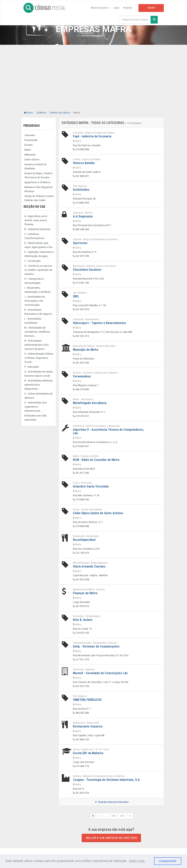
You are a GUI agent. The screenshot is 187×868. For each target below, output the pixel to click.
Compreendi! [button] (168, 861)
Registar (128, 8)
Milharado (30, 155)
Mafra (28, 150)
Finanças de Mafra (85, 593)
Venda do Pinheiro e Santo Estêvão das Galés (39, 198)
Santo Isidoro (32, 159)
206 (113, 816)
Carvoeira (30, 135)
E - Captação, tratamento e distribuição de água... (39, 254)
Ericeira (28, 145)
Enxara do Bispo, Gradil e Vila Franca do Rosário (38, 175)
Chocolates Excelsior (87, 270)
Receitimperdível (84, 540)
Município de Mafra (86, 350)
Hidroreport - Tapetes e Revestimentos (100, 323)
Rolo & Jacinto (83, 620)
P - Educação (32, 367)
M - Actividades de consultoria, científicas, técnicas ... (37, 332)
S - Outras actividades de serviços (38, 396)
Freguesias (32, 126)
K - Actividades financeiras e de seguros (38, 312)
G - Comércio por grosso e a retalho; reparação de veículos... (38, 270)
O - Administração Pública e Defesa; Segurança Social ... (39, 358)
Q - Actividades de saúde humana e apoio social (39, 374)
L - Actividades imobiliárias (33, 321)
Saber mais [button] (137, 861)
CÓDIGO (44, 8)
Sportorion (80, 243)
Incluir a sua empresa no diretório (111, 838)
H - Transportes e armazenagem (34, 281)
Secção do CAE (34, 207)
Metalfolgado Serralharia (90, 403)
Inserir (151, 8)
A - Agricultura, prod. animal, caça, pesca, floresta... (36, 220)
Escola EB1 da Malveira (88, 753)
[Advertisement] (93, 74)
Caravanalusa (82, 376)
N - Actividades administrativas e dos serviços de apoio (36, 345)
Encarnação (31, 140)
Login (116, 8)
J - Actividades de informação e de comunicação (35, 301)
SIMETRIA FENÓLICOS (87, 700)
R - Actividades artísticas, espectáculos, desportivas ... (39, 385)
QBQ (76, 296)
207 (122, 816)
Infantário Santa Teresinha (91, 486)
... (106, 816)
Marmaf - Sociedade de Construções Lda (100, 673)
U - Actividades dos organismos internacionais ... (35, 407)
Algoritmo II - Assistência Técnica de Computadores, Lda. (108, 431)
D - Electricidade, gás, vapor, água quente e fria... (39, 245)
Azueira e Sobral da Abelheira (35, 166)
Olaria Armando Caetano (89, 566)
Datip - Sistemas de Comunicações (96, 646)
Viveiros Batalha (84, 163)
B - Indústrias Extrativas (37, 229)
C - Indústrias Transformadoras (34, 236)
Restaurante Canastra (88, 726)
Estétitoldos (81, 190)
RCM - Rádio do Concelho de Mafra (96, 460)
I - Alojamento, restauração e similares (37, 290)
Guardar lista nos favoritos (111, 802)
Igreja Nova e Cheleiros (37, 182)
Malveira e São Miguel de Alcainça (38, 189)
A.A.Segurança (83, 216)
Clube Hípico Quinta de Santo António (98, 513)
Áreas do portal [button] (100, 8)
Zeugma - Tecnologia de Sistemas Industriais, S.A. (107, 780)
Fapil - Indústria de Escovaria (92, 136)
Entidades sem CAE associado (35, 418)
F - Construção (33, 261)
